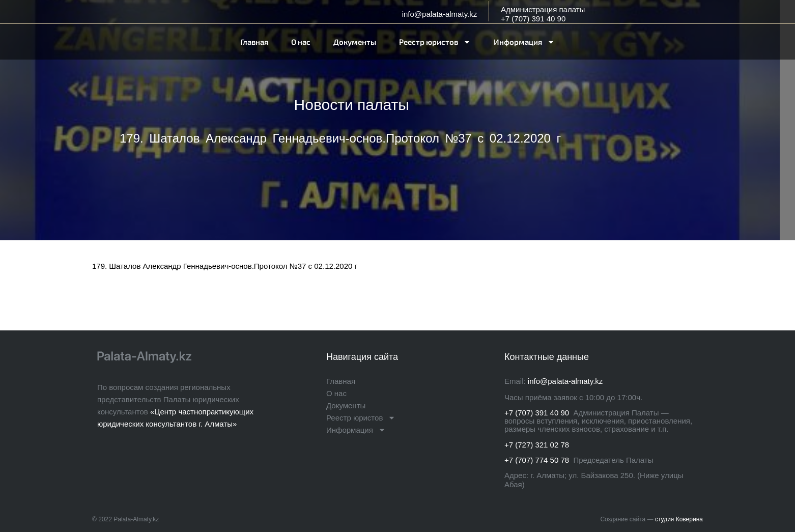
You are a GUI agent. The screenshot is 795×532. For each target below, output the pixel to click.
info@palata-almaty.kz (440, 14)
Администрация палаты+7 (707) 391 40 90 (543, 14)
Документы (355, 42)
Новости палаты (352, 105)
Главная (254, 42)
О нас (301, 42)
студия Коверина (679, 519)
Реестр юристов (435, 42)
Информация (524, 42)
